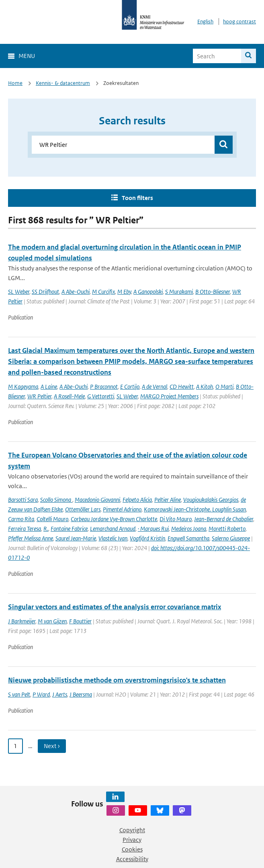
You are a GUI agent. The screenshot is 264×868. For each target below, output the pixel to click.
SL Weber (19, 292)
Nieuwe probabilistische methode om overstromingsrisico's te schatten (117, 680)
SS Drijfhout (45, 292)
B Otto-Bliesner (213, 292)
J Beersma (81, 694)
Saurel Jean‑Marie (76, 538)
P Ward (41, 694)
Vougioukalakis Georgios (211, 500)
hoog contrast (239, 22)
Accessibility (132, 859)
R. (46, 529)
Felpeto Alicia (137, 500)
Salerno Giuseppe (231, 538)
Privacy (132, 840)
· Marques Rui (153, 529)
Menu (27, 56)
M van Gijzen (52, 621)
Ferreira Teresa (25, 529)
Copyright (132, 830)
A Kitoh (205, 387)
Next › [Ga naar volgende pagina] (52, 746)
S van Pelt (19, 694)
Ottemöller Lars (83, 509)
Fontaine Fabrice (69, 529)
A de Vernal (155, 387)
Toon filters (137, 198)
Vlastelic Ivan (113, 538)
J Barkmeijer (22, 621)
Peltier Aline (168, 500)
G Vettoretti (101, 396)
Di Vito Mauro (176, 519)
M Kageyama (23, 387)
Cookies (132, 849)
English (205, 22)
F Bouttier (80, 621)
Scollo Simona (56, 500)
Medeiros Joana (189, 529)
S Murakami (179, 292)
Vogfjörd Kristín (147, 538)
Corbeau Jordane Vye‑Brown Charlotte (114, 519)
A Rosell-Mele (69, 396)
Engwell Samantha (188, 538)
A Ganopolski (148, 292)
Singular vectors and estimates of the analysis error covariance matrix (115, 607)
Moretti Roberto (227, 529)
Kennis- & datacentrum (63, 83)
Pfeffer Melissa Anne (31, 538)
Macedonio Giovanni (97, 500)
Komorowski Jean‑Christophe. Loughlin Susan (195, 509)
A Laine (49, 387)
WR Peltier (39, 396)
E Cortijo (130, 387)
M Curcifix (103, 292)
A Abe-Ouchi (76, 292)
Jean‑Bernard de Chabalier (223, 519)
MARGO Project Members (169, 396)
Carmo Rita (21, 519)
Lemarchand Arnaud (113, 529)
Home (15, 83)
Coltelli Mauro (52, 519)
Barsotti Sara (23, 500)
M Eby (124, 292)
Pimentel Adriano (122, 509)
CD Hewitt (182, 387)
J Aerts (60, 694)
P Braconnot (104, 387)
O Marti (224, 387)
